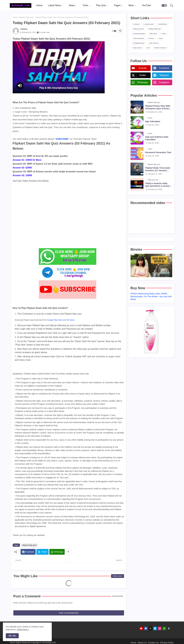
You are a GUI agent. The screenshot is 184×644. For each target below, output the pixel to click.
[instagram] (160, 628)
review (152, 38)
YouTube (146, 5)
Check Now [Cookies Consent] (22, 630)
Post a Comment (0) (69, 613)
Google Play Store (55, 320)
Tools (85, 5)
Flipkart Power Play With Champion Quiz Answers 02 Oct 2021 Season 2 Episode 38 (158, 107)
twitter (143, 75)
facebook (164, 68)
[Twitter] (42, 552)
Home (39, 5)
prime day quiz (139, 38)
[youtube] (141, 628)
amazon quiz (149, 24)
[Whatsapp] (57, 552)
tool (148, 48)
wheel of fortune (160, 48)
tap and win (138, 48)
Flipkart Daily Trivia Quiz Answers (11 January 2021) (158, 169)
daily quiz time (139, 29)
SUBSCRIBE (62, 139)
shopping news (139, 43)
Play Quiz (101, 5)
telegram (164, 75)
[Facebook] (28, 552)
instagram (164, 82)
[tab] (39, 5)
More (131, 5)
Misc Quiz (154, 34)
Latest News (54, 5)
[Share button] (68, 552)
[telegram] (155, 628)
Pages (117, 5)
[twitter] (150, 628)
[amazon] (169, 628)
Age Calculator (153, 121)
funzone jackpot (139, 34)
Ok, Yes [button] (12, 636)
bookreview (163, 24)
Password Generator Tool (158, 152)
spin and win (154, 43)
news (164, 34)
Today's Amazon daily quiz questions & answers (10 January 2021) (158, 185)
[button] (164, 5)
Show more (118, 576)
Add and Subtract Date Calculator (157, 138)
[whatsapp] (164, 628)
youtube (142, 68)
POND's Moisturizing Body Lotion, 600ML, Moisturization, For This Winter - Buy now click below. (151, 296)
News (72, 5)
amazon (137, 24)
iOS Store (70, 320)
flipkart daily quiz (26, 17)
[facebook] (146, 628)
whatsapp (142, 82)
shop (161, 38)
